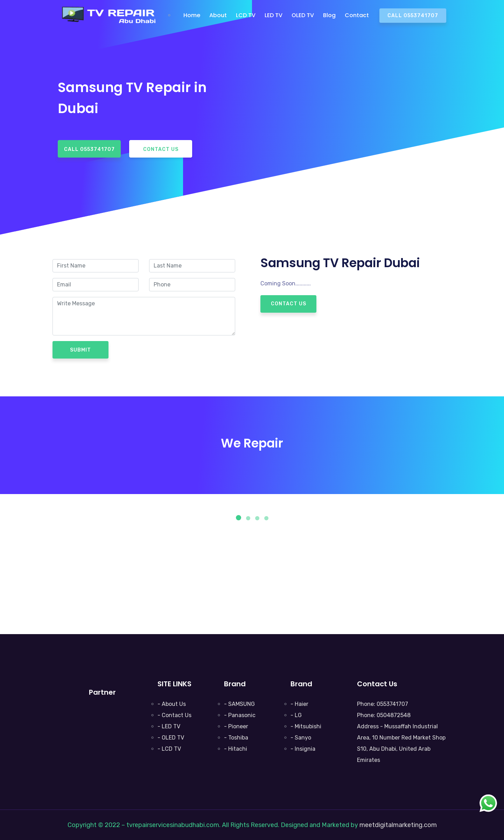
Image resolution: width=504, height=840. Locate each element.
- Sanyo (301, 738)
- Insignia (303, 749)
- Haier (299, 704)
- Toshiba (236, 738)
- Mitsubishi (306, 726)
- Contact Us (174, 715)
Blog (329, 15)
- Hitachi (236, 749)
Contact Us (161, 149)
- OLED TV (171, 738)
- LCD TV (169, 749)
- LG (296, 715)
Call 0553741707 (413, 16)
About (218, 15)
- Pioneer (236, 726)
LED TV (274, 15)
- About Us (172, 704)
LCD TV (246, 15)
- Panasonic (240, 715)
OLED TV (303, 15)
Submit (80, 350)
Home (192, 15)
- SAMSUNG (239, 704)
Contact (357, 15)
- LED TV (169, 726)
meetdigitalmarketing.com (398, 825)
